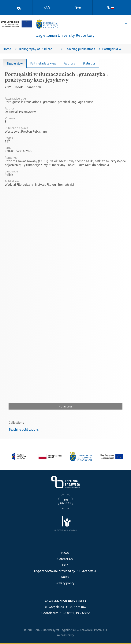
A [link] (45, 8)
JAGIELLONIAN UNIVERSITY (65, 601)
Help (65, 565)
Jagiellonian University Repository (65, 35)
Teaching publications (80, 49)
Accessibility (65, 635)
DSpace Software (46, 571)
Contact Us (65, 559)
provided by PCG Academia (77, 571)
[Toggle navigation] (127, 25)
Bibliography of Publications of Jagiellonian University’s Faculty (38, 49)
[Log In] (78, 7)
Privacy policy (65, 583)
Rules (65, 577)
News (65, 553)
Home (7, 49)
